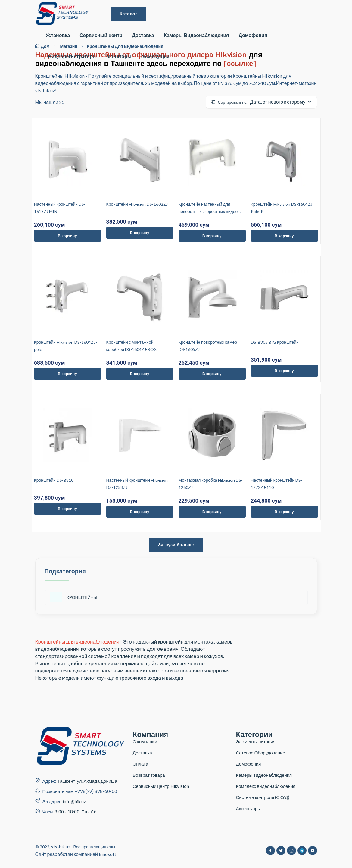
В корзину (67, 236)
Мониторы (119, 56)
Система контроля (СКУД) (263, 797)
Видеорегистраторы (73, 56)
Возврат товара (149, 775)
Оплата (141, 764)
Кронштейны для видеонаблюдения (125, 46)
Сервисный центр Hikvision (161, 786)
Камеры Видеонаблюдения (196, 35)
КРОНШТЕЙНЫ (74, 597)
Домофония (253, 35)
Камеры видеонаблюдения (264, 775)
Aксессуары (155, 56)
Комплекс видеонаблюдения (266, 786)
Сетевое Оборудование (261, 753)
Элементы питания (256, 741)
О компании (145, 741)
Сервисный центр (101, 35)
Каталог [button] (129, 14)
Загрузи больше (176, 545)
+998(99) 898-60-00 (96, 791)
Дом (42, 46)
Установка (58, 35)
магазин (73, 46)
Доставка (143, 35)
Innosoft (107, 854)
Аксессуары (248, 808)
